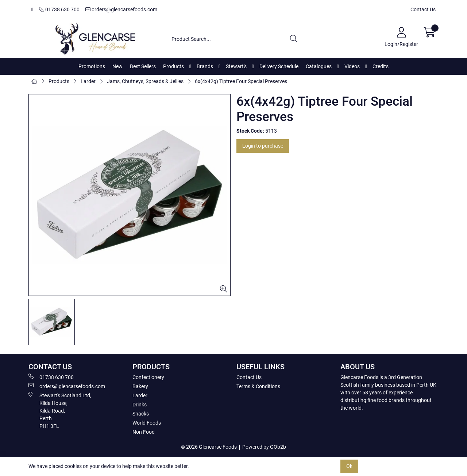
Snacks (141, 414)
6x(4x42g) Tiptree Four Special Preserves (241, 81)
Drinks (140, 405)
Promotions (92, 66)
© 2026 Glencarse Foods (209, 447)
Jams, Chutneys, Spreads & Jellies (145, 81)
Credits (381, 66)
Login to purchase (263, 146)
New (117, 66)
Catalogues (319, 66)
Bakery (140, 386)
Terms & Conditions (258, 386)
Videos (352, 66)
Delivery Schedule (279, 66)
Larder (88, 81)
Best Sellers (143, 66)
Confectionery (148, 377)
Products (173, 66)
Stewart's (236, 66)
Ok (349, 466)
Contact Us (423, 9)
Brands (205, 66)
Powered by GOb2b (264, 447)
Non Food (144, 432)
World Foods (147, 423)
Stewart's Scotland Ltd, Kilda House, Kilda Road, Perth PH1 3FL (60, 410)
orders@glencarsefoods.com (121, 9)
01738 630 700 (59, 9)
